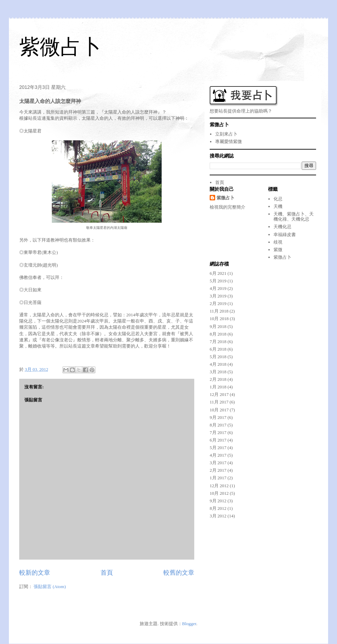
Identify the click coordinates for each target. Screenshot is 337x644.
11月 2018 (219, 311)
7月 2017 (218, 432)
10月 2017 (219, 410)
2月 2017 (218, 470)
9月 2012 (218, 501)
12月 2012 (219, 486)
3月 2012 (218, 516)
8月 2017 (218, 425)
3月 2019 (218, 296)
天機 (278, 206)
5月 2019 (218, 281)
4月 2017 (218, 455)
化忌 (278, 199)
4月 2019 (218, 288)
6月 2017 (218, 440)
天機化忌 (282, 227)
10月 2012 (219, 493)
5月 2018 (218, 357)
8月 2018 (218, 334)
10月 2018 (219, 319)
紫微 (278, 250)
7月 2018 (218, 342)
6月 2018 (218, 349)
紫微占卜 (60, 47)
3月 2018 (218, 372)
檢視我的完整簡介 (228, 207)
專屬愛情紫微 (229, 142)
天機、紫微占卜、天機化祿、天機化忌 (294, 217)
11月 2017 (219, 402)
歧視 (278, 242)
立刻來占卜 (226, 134)
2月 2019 (218, 303)
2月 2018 (218, 379)
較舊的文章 (179, 573)
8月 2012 (218, 508)
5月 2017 (218, 448)
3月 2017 (218, 463)
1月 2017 (218, 478)
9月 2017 (218, 417)
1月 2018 (218, 387)
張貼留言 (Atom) (50, 587)
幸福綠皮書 (285, 235)
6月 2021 (218, 273)
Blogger (189, 624)
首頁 (107, 573)
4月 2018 (218, 364)
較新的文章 (35, 573)
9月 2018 (218, 326)
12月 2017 (219, 394)
